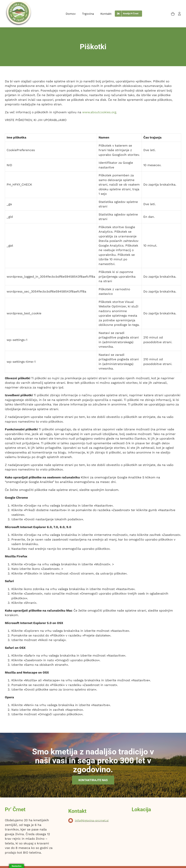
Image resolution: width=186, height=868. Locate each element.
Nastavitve (17, 866)
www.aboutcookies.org (99, 112)
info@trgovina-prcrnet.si (92, 820)
